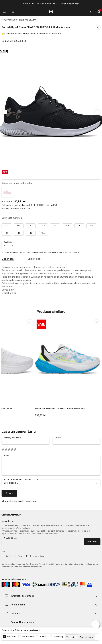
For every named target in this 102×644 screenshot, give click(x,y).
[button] (98, 34)
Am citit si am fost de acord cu (50, 565)
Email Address (10, 537)
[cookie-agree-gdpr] (87, 637)
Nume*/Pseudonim (13, 437)
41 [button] (19, 232)
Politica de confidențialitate (32, 566)
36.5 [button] (19, 225)
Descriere (8, 258)
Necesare (12, 637)
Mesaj (7, 454)
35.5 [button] (31, 225)
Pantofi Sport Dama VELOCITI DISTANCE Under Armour (60, 407)
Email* (58, 437)
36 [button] (6, 225)
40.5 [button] (6, 232)
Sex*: (4, 551)
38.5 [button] (67, 225)
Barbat (9, 555)
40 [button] (91, 225)
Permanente (28, 637)
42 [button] (31, 232)
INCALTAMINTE (9, 20)
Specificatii (34, 258)
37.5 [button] (43, 225)
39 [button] (79, 225)
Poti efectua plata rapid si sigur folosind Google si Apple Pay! (51, 3)
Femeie (21, 555)
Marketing (58, 637)
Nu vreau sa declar (37, 555)
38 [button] (55, 225)
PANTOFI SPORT (27, 20)
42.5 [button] (43, 232)
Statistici (44, 637)
